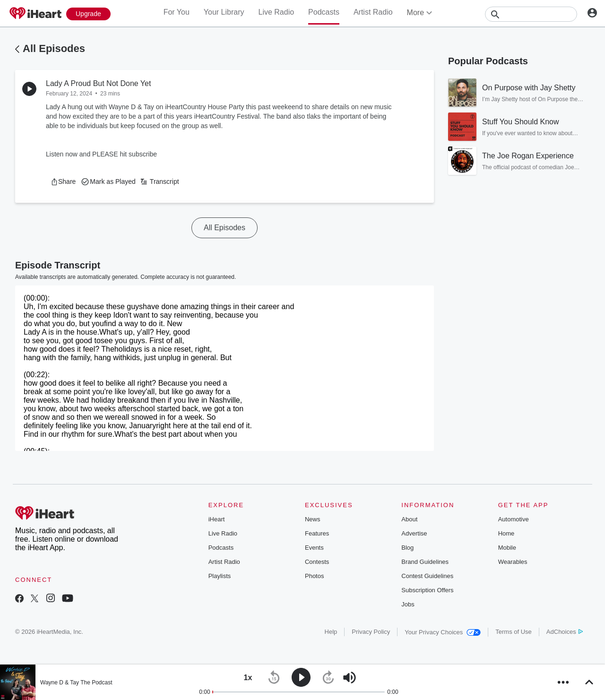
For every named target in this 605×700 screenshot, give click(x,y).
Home (506, 533)
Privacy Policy (371, 632)
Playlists (220, 576)
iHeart (217, 519)
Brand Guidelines (425, 562)
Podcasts (324, 12)
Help (331, 632)
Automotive (514, 519)
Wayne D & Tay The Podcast (76, 683)
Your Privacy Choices (443, 632)
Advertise (414, 533)
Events (314, 548)
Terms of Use (514, 632)
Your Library (224, 12)
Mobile (507, 548)
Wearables (513, 562)
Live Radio (276, 12)
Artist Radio (373, 12)
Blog (407, 548)
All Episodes (54, 48)
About (409, 519)
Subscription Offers (427, 590)
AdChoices (565, 632)
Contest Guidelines (427, 576)
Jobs (408, 604)
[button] (63, 181)
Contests (317, 562)
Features (317, 533)
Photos (314, 576)
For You (177, 12)
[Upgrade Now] (88, 14)
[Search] (531, 14)
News (313, 519)
